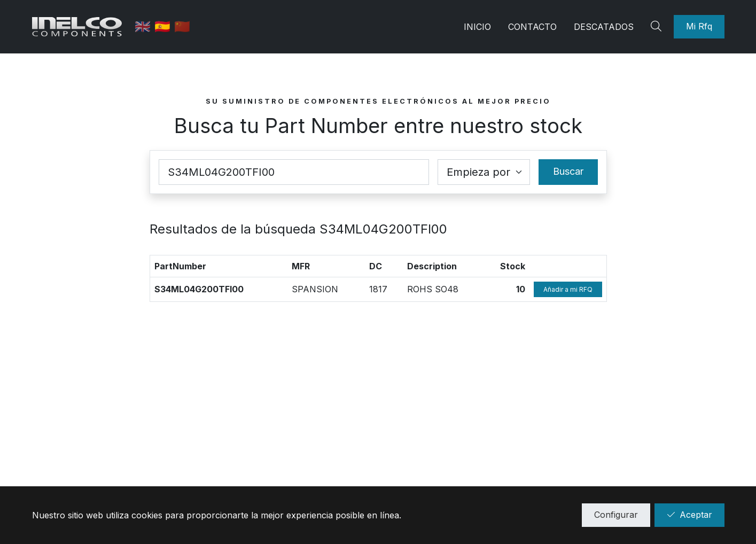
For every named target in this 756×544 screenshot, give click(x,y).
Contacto (532, 27)
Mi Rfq (699, 26)
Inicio (477, 27)
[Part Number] (294, 172)
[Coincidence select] (484, 172)
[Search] (658, 27)
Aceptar (689, 515)
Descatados (604, 27)
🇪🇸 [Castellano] (165, 26)
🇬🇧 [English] (145, 26)
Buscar (568, 171)
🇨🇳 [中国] (183, 26)
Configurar (616, 515)
